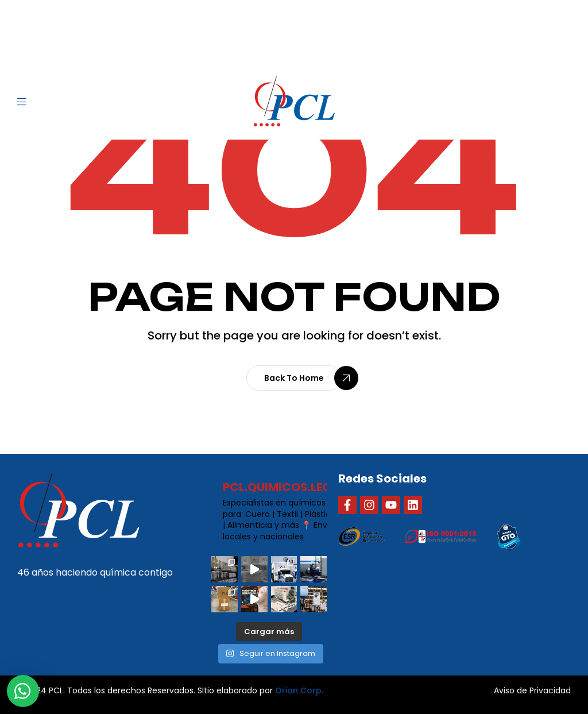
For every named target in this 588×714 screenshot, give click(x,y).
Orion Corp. (299, 690)
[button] (294, 378)
